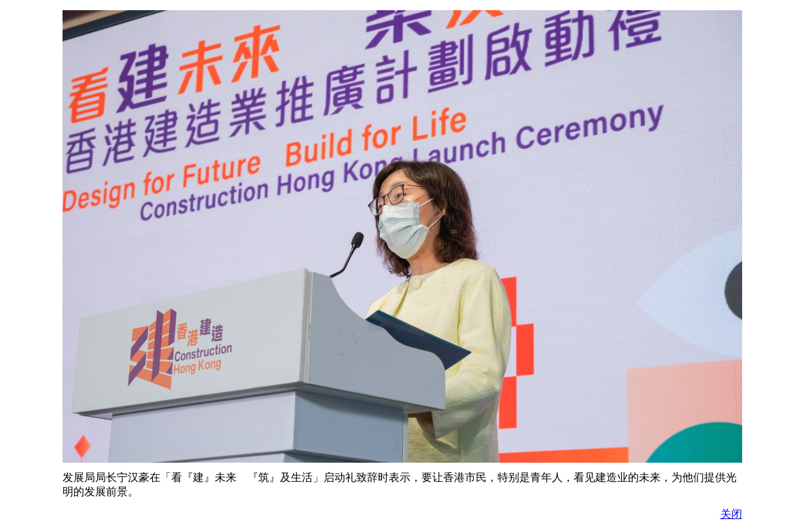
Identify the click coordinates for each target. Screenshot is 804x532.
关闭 (731, 514)
